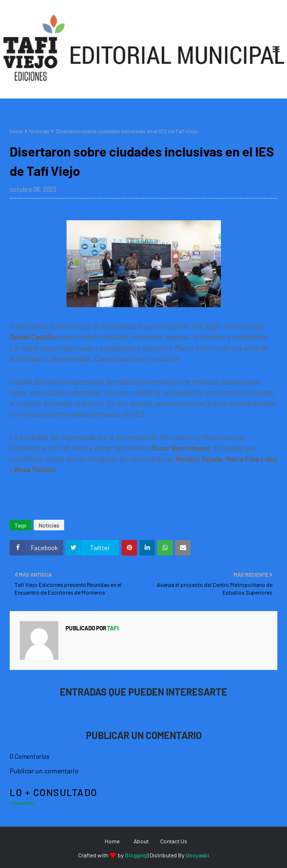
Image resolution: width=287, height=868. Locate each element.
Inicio (16, 131)
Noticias (39, 131)
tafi (112, 628)
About (141, 841)
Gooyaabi (198, 855)
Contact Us (174, 841)
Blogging (136, 855)
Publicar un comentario (44, 771)
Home (112, 841)
